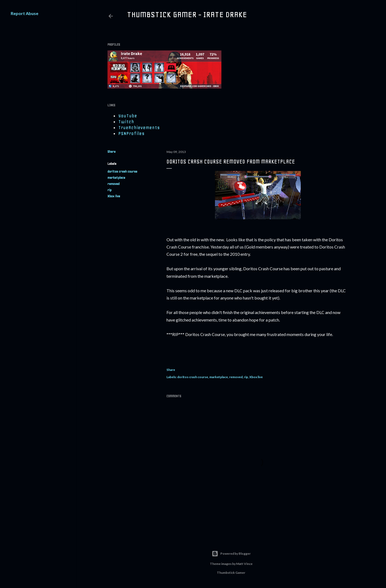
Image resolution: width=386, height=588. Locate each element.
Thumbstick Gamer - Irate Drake (187, 14)
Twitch (126, 122)
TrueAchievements (139, 127)
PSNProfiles (131, 133)
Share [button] (112, 152)
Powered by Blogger (231, 554)
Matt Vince (244, 564)
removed (114, 184)
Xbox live (114, 196)
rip (110, 190)
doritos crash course (122, 171)
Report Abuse (25, 13)
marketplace (116, 178)
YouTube (128, 116)
